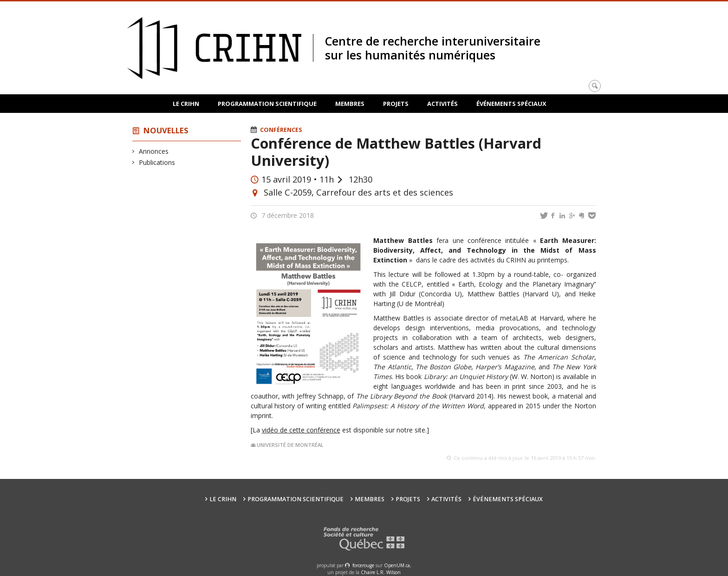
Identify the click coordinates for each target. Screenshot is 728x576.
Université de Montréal (290, 445)
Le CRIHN (186, 104)
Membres (350, 104)
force (363, 565)
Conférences (281, 130)
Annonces (154, 151)
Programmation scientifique (267, 104)
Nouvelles (166, 130)
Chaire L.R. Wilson (381, 572)
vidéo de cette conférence (301, 430)
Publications (157, 162)
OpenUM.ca (397, 565)
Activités (442, 104)
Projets (396, 104)
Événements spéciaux (511, 104)
